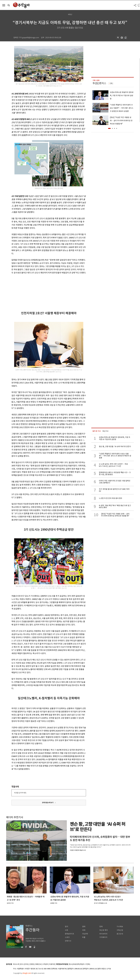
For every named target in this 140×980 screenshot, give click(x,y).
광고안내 (120, 934)
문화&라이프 (69, 934)
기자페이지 (103, 937)
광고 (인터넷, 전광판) (27, 964)
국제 (84, 930)
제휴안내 (38, 964)
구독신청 (120, 930)
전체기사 (68, 941)
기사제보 (120, 927)
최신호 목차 (104, 930)
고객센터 (45, 964)
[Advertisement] (43, 291)
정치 (66, 927)
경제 (84, 927)
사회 (66, 930)
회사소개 (16, 964)
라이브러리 (103, 934)
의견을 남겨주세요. (20, 793)
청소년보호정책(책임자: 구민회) (80, 964)
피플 (84, 937)
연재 (101, 927)
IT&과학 (85, 934)
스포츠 (67, 937)
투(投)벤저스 (99, 83)
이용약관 (52, 964)
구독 (111, 83)
